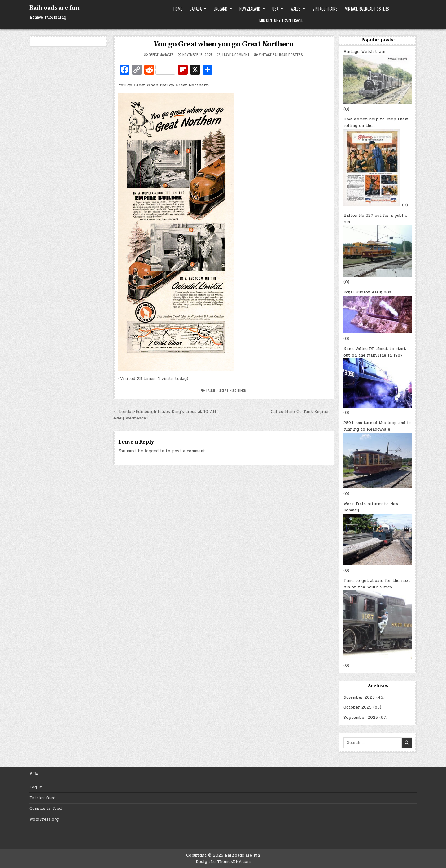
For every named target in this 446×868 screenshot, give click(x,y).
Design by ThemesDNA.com (223, 862)
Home (178, 9)
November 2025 (359, 697)
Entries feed (42, 798)
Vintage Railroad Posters (367, 9)
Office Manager (161, 55)
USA (275, 9)
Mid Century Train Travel (281, 20)
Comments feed (46, 809)
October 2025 (358, 707)
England (221, 9)
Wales (295, 9)
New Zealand (250, 9)
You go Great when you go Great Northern (224, 44)
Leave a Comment (236, 55)
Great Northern (232, 390)
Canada (196, 9)
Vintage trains (325, 9)
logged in (154, 451)
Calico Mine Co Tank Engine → (302, 412)
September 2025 (361, 718)
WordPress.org (44, 819)
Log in (36, 787)
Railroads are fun (55, 8)
